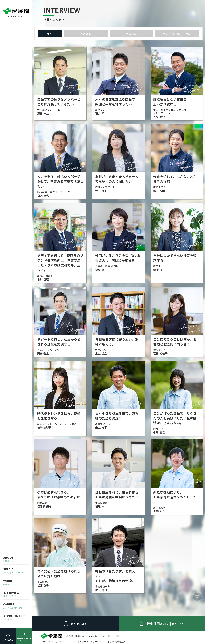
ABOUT (16, 559)
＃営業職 (86, 34)
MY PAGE (8, 640)
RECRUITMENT (16, 617)
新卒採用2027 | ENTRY (165, 624)
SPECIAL (16, 570)
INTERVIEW (16, 594)
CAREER (16, 606)
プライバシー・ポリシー (53, 642)
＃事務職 (131, 34)
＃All (50, 34)
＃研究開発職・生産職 (177, 34)
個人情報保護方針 (117, 642)
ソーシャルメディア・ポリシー (86, 642)
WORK (16, 582)
